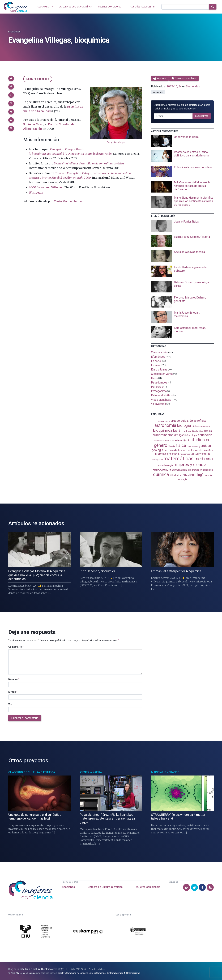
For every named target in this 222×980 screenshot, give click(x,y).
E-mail (13, 692)
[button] (11, 78)
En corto (156, 361)
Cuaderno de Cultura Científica (32, 772)
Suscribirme (202, 116)
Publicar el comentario (25, 718)
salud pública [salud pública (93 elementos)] (183, 475)
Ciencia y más (159, 352)
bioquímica (158, 92)
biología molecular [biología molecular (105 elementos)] (201, 426)
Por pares (157, 387)
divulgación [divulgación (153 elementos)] (181, 435)
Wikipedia (36, 193)
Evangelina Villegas (116, 142)
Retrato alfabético (162, 395)
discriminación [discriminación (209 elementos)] (163, 435)
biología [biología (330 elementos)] (184, 425)
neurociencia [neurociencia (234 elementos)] (161, 469)
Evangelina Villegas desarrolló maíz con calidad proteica (89, 163)
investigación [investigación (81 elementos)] (157, 460)
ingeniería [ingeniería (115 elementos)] (174, 454)
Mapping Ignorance (165, 772)
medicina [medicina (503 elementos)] (204, 459)
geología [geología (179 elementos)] (157, 450)
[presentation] (182, 141)
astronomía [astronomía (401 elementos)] (165, 425)
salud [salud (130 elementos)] (173, 475)
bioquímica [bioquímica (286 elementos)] (163, 430)
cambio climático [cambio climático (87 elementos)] (196, 431)
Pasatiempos (159, 382)
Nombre (14, 679)
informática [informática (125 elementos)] (161, 454)
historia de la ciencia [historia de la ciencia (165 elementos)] (177, 450)
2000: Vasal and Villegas (46, 187)
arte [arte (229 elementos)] (190, 420)
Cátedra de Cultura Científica (105, 887)
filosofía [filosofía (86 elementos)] (171, 446)
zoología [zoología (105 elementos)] (182, 479)
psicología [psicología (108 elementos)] (208, 470)
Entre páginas (159, 370)
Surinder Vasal (33, 124)
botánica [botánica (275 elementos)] (180, 430)
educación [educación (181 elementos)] (205, 435)
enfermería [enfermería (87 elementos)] (159, 441)
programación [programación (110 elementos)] (195, 470)
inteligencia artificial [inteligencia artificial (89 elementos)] (189, 454)
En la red (156, 365)
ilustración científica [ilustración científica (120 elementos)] (202, 450)
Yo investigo (158, 404)
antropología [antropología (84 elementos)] (164, 421)
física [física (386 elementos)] (181, 445)
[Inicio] (15, 7)
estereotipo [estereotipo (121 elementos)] (181, 440)
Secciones (68, 887)
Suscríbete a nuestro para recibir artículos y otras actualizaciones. (182, 107)
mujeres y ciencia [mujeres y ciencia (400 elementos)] (190, 465)
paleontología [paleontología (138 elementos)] (180, 470)
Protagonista (159, 391)
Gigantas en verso (162, 374)
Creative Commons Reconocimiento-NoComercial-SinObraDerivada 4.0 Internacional (99, 973)
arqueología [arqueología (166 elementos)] (178, 421)
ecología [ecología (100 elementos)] (193, 435)
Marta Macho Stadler (68, 201)
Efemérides (14, 32)
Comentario (16, 647)
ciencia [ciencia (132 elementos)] (208, 431)
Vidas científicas (161, 400)
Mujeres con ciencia (148, 887)
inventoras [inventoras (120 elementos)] (204, 454)
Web (11, 704)
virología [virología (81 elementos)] (208, 475)
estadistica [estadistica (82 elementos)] (169, 441)
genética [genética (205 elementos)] (205, 446)
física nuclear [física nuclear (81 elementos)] (192, 446)
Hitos (154, 378)
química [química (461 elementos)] (161, 474)
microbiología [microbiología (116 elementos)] (165, 465)
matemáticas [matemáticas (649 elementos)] (178, 459)
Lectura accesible (38, 79)
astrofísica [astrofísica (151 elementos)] (200, 421)
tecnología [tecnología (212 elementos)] (197, 475)
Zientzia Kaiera (91, 772)
